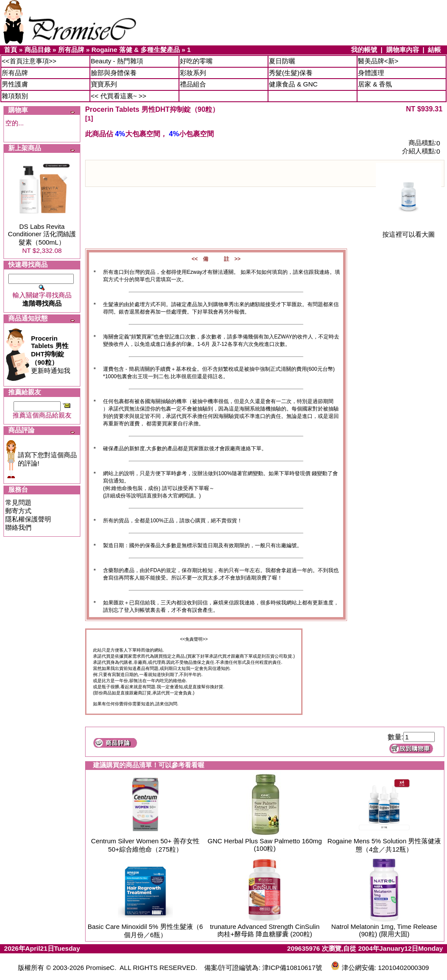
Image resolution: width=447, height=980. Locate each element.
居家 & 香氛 (375, 84)
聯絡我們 (18, 527)
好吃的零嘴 (196, 61)
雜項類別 (15, 96)
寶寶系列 (104, 84)
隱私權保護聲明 (28, 519)
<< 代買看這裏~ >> (119, 96)
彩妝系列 (193, 73)
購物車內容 (403, 50)
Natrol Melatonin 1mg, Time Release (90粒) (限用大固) (384, 930)
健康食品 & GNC (293, 84)
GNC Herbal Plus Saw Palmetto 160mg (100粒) (265, 845)
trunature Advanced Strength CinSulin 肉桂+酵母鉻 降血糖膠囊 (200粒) (265, 930)
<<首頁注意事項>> (29, 61)
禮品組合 (193, 84)
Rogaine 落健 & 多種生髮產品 (136, 50)
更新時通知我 (51, 354)
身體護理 (371, 73)
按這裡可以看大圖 (409, 231)
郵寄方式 (18, 511)
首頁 (10, 50)
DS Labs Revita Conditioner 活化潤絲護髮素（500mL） (42, 234)
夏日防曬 (282, 61)
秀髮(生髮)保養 (291, 73)
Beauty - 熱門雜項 (117, 61)
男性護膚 (15, 84)
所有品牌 (71, 50)
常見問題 (18, 502)
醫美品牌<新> (378, 61)
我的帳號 (364, 50)
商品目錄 (38, 50)
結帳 (434, 50)
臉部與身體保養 (114, 73)
